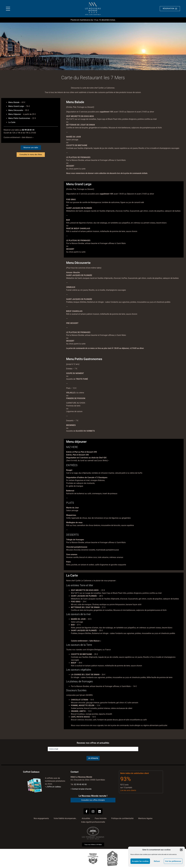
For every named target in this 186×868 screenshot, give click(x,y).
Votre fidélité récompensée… (65, 818)
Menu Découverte (16, 110)
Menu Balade (14, 102)
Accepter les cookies (140, 861)
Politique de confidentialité (122, 818)
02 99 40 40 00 (80, 784)
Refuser (157, 861)
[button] (181, 850)
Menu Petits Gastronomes (19, 118)
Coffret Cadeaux (31, 772)
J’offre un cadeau (54, 787)
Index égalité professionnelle (93, 822)
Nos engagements (41, 818)
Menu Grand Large (16, 106)
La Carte (12, 122)
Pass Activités (101, 818)
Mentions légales (145, 818)
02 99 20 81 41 (28, 130)
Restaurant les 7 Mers (102, 78)
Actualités (86, 818)
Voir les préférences (173, 861)
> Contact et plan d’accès (81, 789)
